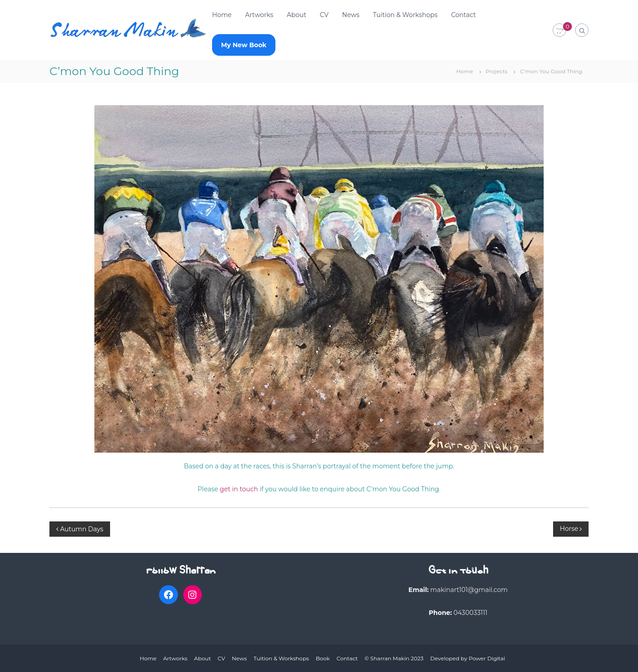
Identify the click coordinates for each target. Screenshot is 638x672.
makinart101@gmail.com (469, 590)
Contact (463, 15)
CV (324, 15)
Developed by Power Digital (468, 658)
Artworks (259, 15)
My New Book (244, 45)
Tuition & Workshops (405, 15)
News (351, 15)
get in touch (239, 489)
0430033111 (470, 613)
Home (222, 15)
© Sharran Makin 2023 (394, 658)
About (296, 15)
